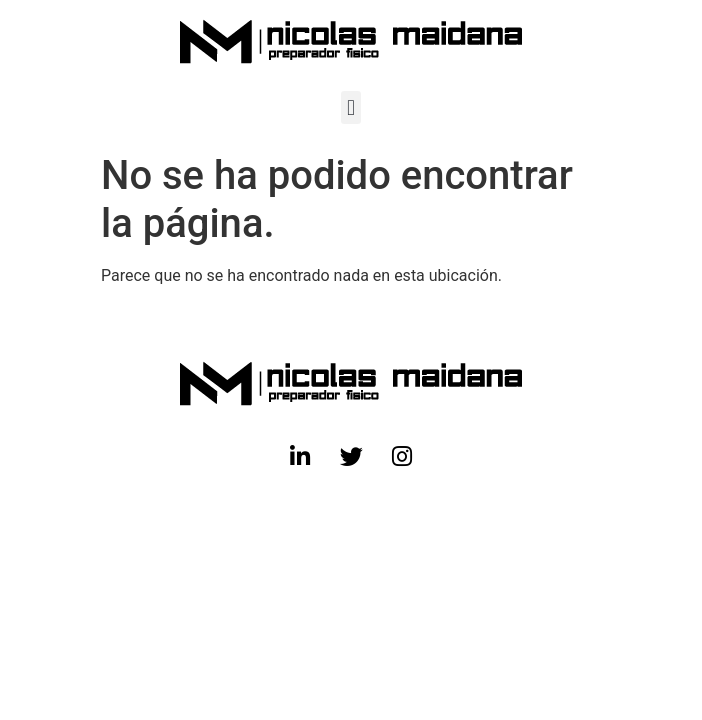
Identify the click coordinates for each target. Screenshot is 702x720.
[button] (350, 107)
